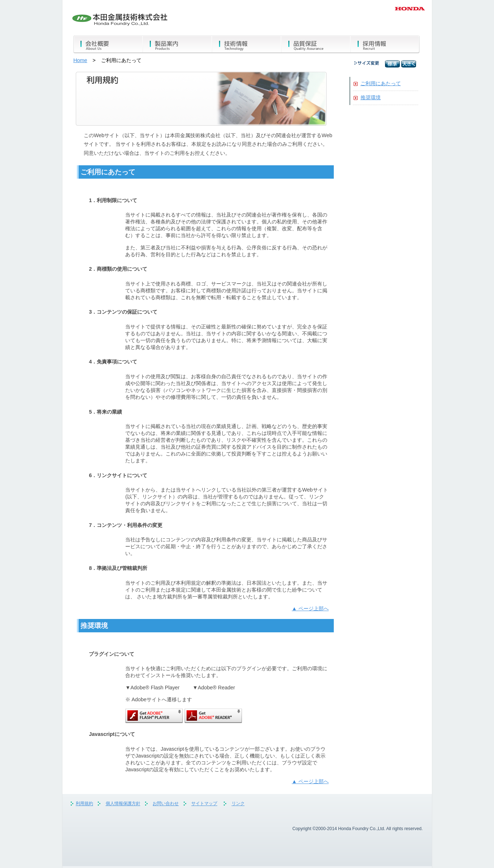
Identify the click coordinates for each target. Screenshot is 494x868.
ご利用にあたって (381, 83)
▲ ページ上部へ (310, 609)
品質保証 (316, 44)
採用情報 (385, 44)
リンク (238, 804)
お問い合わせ (166, 804)
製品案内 (177, 44)
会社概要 (108, 44)
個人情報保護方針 (123, 804)
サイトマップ (204, 804)
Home (80, 60)
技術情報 (246, 44)
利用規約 (84, 804)
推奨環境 (371, 97)
